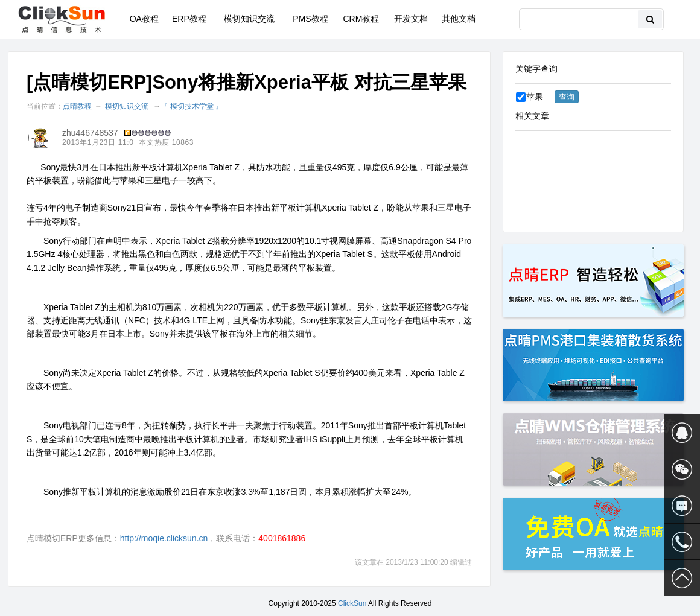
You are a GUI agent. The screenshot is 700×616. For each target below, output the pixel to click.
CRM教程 (361, 19)
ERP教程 (189, 19)
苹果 (530, 97)
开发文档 (411, 19)
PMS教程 (310, 19)
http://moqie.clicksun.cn (164, 538)
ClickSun (352, 603)
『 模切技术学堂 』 (192, 106)
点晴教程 (77, 106)
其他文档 (459, 19)
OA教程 (144, 19)
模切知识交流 (249, 19)
